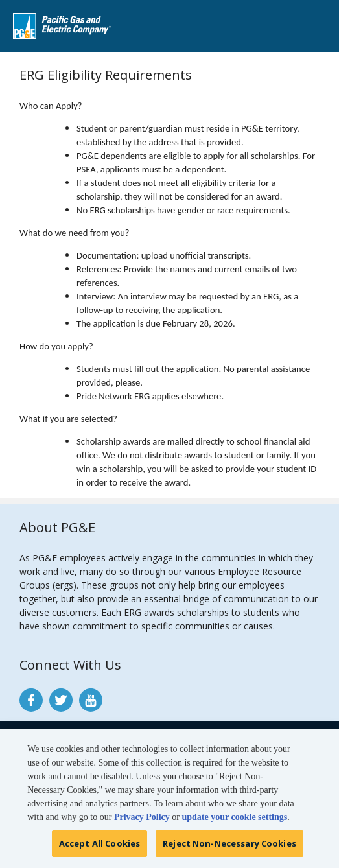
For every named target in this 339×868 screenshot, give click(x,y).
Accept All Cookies (99, 849)
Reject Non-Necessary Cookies (229, 849)
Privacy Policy (142, 822)
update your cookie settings (235, 822)
